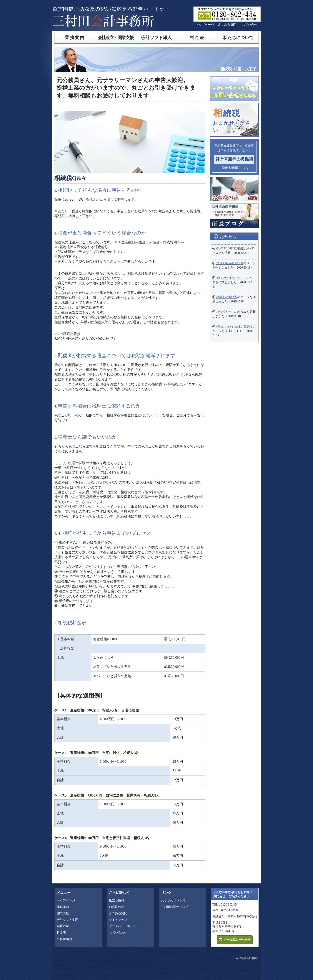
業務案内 (75, 38)
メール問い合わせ (237, 940)
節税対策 (63, 926)
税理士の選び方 (227, 297)
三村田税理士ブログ (175, 907)
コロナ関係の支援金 (230, 263)
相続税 (221, 312)
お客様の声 (117, 907)
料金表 (197, 38)
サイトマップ (118, 920)
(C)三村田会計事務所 (247, 958)
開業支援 (63, 913)
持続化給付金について (231, 278)
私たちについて (238, 38)
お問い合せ (250, 25)
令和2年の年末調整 (229, 248)
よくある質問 (227, 25)
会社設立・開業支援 (116, 38)
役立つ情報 (117, 900)
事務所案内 (64, 939)
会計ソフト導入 (156, 38)
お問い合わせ (118, 933)
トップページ (205, 25)
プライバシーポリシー (124, 926)
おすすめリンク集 (173, 900)
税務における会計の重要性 (234, 327)
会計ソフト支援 (67, 920)
